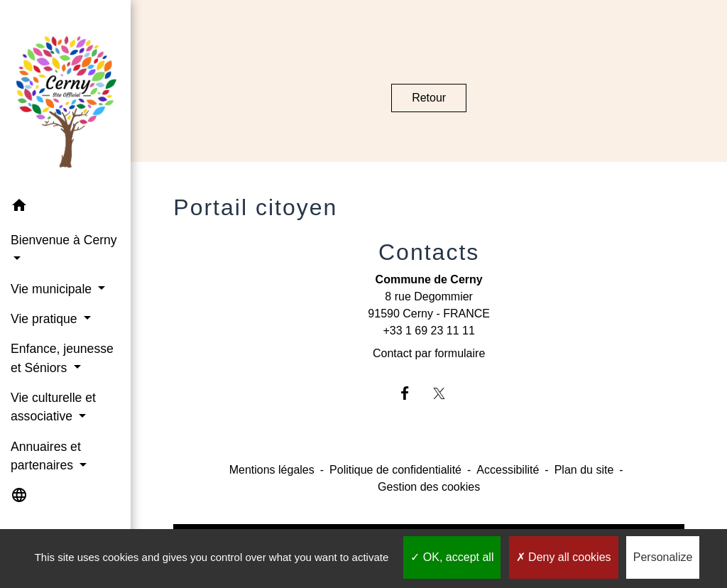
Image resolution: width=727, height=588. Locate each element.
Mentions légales (272, 470)
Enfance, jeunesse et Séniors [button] (62, 358)
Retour (429, 98)
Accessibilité (508, 470)
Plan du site (584, 470)
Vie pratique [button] (45, 319)
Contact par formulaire (429, 353)
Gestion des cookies (429, 487)
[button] (65, 208)
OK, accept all (452, 557)
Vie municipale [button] (53, 289)
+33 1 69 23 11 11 (428, 331)
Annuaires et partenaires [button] (46, 456)
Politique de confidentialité (395, 470)
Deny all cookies (564, 557)
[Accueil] (65, 96)
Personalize (663, 557)
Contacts (429, 252)
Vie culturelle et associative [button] (53, 407)
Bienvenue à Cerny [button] (64, 240)
